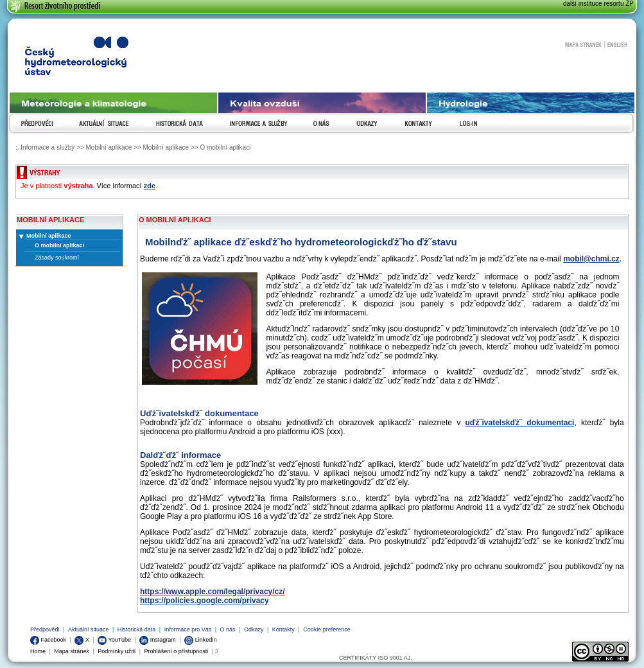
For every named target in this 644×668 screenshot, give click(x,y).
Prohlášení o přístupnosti (177, 651)
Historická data (137, 629)
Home (38, 651)
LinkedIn (201, 640)
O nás (228, 629)
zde (150, 186)
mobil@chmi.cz (591, 259)
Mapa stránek (583, 44)
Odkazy (254, 629)
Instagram (158, 640)
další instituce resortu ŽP (598, 4)
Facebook (48, 640)
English (617, 44)
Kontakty (283, 629)
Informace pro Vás (188, 629)
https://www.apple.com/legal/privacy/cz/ (213, 592)
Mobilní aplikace (49, 236)
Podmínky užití (117, 651)
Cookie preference (327, 629)
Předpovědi (45, 629)
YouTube (114, 640)
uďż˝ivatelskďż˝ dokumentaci (520, 423)
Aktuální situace (89, 629)
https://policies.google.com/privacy (205, 601)
